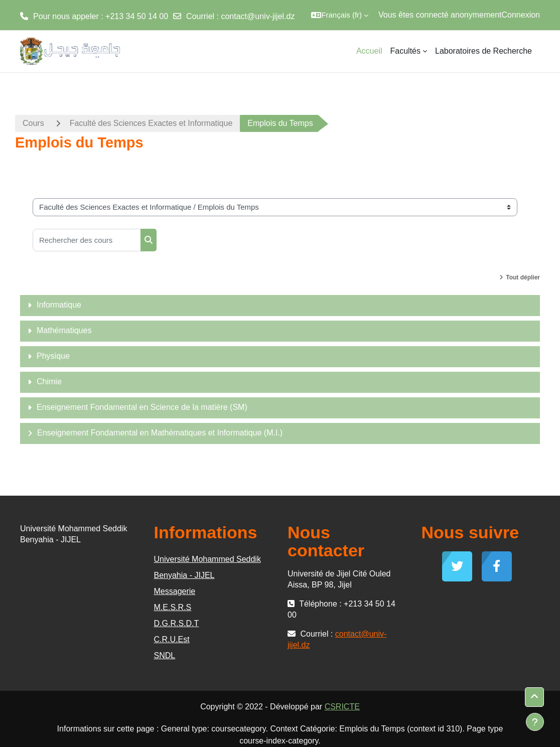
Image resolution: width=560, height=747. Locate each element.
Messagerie (175, 591)
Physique (53, 356)
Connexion (521, 15)
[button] (340, 15)
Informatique (59, 305)
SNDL (165, 655)
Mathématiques (64, 330)
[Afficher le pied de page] (535, 722)
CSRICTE (342, 707)
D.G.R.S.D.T (177, 623)
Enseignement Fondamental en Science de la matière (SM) (142, 407)
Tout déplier (523, 277)
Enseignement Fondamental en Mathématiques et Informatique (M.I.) (160, 433)
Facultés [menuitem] (405, 51)
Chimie (49, 382)
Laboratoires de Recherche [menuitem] (483, 51)
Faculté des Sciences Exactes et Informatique (151, 123)
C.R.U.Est (172, 639)
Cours (33, 123)
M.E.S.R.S (173, 607)
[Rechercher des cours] (87, 240)
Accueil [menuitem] (369, 51)
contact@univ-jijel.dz (258, 16)
